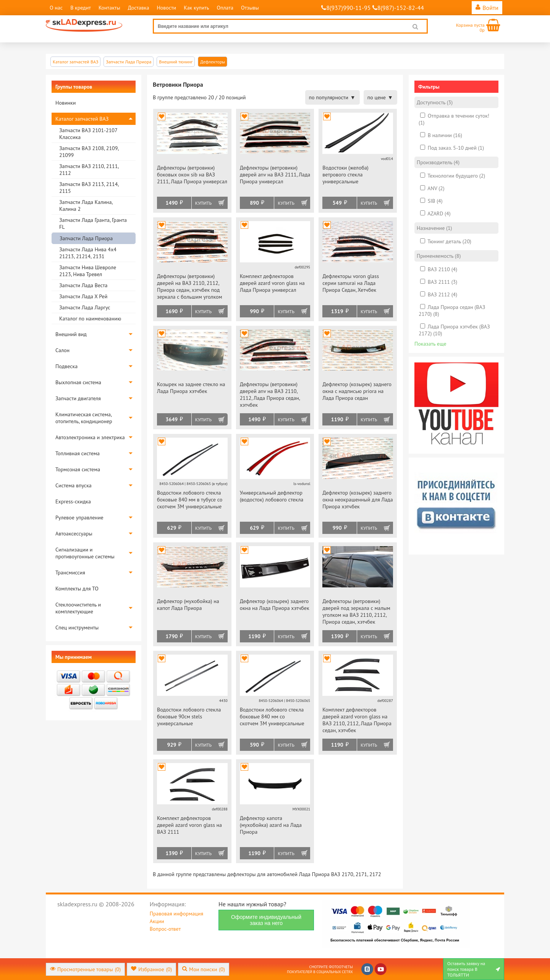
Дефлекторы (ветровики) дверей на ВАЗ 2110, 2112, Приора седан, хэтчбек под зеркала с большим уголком (189, 286)
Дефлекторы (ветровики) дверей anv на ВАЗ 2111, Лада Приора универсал (275, 175)
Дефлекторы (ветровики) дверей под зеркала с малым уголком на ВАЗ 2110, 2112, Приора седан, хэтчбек (356, 611)
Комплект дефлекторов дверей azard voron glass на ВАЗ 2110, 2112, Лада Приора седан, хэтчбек (357, 720)
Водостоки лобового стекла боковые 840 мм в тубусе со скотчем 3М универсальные (190, 500)
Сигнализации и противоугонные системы (85, 553)
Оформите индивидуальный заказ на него (266, 920)
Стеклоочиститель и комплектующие (78, 608)
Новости (166, 8)
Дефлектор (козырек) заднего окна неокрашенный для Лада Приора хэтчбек (357, 500)
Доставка (139, 8)
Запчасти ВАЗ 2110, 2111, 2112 (89, 170)
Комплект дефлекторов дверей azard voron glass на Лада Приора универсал (272, 283)
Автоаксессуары (74, 534)
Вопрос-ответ (165, 929)
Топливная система (78, 453)
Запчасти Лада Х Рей (83, 296)
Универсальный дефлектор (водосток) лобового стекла (272, 496)
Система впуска (74, 485)
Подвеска (66, 366)
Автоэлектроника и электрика (90, 437)
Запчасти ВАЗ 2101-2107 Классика (88, 134)
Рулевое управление (79, 517)
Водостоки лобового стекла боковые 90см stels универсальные (189, 716)
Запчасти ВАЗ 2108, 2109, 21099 (89, 152)
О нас (56, 8)
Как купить (196, 8)
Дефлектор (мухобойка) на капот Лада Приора (188, 605)
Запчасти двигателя (78, 398)
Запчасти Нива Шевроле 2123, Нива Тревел (88, 271)
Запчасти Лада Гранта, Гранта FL (93, 223)
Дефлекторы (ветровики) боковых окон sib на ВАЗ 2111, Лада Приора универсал (192, 175)
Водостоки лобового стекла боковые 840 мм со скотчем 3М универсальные (272, 716)
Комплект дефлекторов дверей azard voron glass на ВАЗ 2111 (189, 825)
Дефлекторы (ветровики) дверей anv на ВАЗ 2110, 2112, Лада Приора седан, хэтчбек (270, 395)
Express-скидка (73, 501)
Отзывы (250, 8)
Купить (203, 203)
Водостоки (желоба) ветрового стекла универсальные (345, 175)
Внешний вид (71, 334)
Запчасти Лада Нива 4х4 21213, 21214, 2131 (88, 253)
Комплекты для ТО (77, 589)
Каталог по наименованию (90, 319)
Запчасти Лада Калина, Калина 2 (86, 205)
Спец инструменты (77, 627)
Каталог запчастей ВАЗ (82, 119)
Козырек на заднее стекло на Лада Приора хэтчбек (191, 388)
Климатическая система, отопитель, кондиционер (84, 418)
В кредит (81, 8)
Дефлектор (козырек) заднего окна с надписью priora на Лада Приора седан (357, 391)
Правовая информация (176, 914)
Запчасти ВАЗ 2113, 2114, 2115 (89, 188)
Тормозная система (78, 469)
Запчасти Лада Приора (86, 238)
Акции (157, 921)
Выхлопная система (78, 382)
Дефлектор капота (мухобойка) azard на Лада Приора (271, 825)
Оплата (225, 8)
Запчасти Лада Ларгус (85, 307)
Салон (62, 350)
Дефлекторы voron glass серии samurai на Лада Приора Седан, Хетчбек (351, 283)
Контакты (109, 8)
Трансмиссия (70, 572)
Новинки (66, 103)
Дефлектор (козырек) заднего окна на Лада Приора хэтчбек (275, 605)
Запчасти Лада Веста (83, 285)
